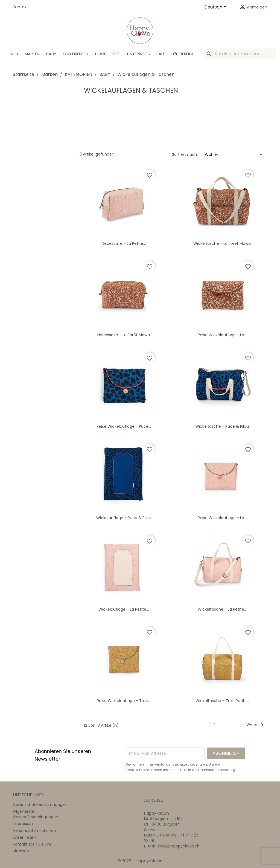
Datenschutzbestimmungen (40, 804)
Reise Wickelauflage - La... (222, 335)
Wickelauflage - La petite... (124, 609)
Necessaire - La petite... (124, 243)
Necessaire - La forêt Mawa (124, 335)
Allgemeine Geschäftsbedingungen (36, 814)
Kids (117, 54)
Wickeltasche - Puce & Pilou (222, 426)
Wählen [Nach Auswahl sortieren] (234, 154)
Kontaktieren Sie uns (32, 844)
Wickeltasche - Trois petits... (222, 701)
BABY (51, 54)
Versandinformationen (34, 830)
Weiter (256, 725)
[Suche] (240, 54)
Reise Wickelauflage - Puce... (124, 426)
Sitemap (21, 851)
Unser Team (24, 837)
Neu (14, 54)
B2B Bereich (183, 54)
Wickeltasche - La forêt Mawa (222, 243)
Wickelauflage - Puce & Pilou (124, 518)
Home (101, 54)
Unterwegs (138, 54)
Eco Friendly (76, 54)
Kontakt (21, 7)
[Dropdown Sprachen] (216, 7)
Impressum (24, 824)
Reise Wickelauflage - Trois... (124, 701)
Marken (32, 54)
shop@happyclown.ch (179, 846)
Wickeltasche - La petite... (222, 609)
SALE (161, 54)
